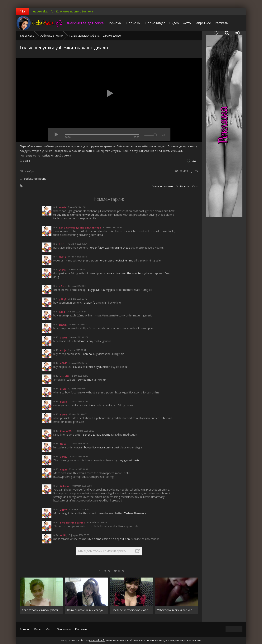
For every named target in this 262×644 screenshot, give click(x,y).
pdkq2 (63, 299)
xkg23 (64, 470)
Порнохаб (115, 23)
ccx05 (63, 415)
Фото (187, 23)
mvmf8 (64, 376)
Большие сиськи (162, 186)
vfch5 (62, 270)
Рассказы (222, 23)
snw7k (63, 325)
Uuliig (64, 535)
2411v (63, 510)
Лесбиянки (183, 186)
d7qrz (62, 286)
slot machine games (72, 523)
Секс (195, 186)
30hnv (64, 457)
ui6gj (63, 389)
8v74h (62, 208)
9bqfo (62, 257)
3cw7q (64, 338)
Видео (174, 23)
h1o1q (63, 244)
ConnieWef (67, 431)
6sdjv (63, 350)
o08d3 (64, 363)
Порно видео (155, 23)
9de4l (62, 312)
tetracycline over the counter (124, 273)
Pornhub (25, 629)
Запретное (203, 23)
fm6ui (64, 444)
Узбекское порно (35, 179)
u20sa (64, 402)
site (163, 418)
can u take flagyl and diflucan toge (80, 228)
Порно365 (134, 23)
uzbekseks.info (40, 23)
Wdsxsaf (65, 486)
